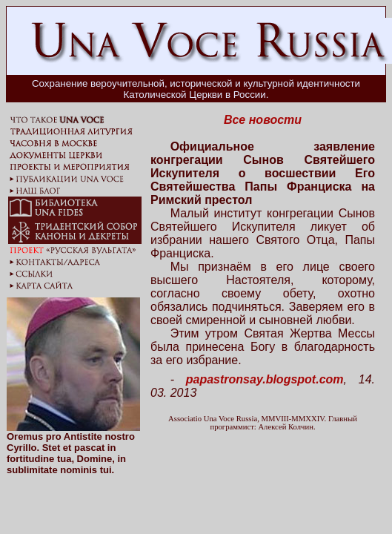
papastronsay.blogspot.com (265, 379)
